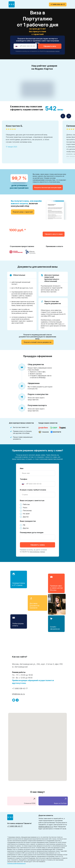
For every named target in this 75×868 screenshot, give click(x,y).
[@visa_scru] (17, 700)
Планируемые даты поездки (32, 532)
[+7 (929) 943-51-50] (14, 700)
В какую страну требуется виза (33, 490)
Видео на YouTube (60, 803)
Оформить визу (50, 46)
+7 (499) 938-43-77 (20, 688)
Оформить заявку (38, 545)
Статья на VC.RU (30, 803)
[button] (48, 187)
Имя (22, 468)
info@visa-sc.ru (18, 694)
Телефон (24, 479)
